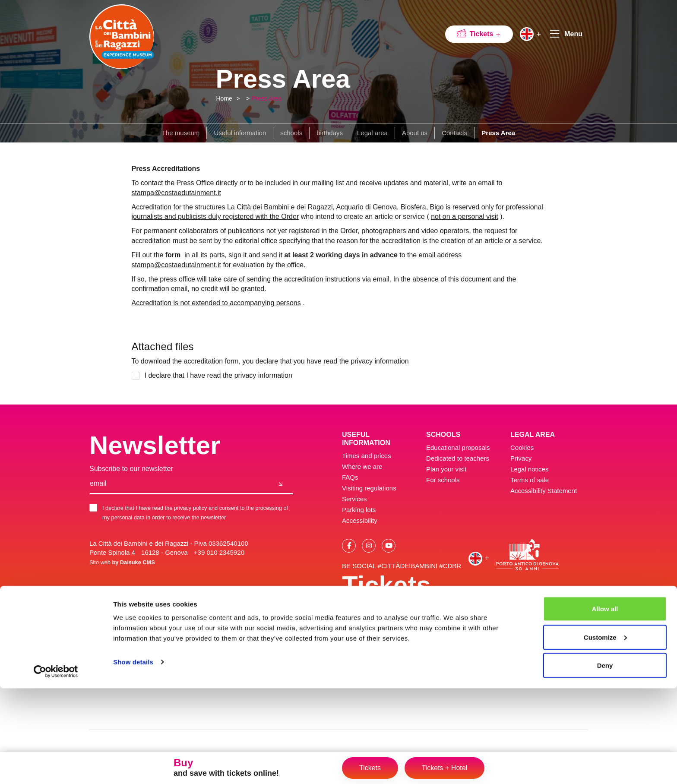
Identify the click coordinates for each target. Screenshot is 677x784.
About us (415, 133)
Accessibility (360, 520)
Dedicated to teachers (458, 458)
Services (354, 499)
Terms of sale (530, 480)
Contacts (454, 133)
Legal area (372, 133)
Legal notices (529, 469)
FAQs (350, 477)
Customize (605, 733)
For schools (443, 480)
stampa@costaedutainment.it (176, 193)
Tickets (486, 34)
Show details (133, 757)
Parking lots (359, 510)
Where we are (362, 466)
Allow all (605, 704)
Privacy (521, 458)
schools (291, 133)
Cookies (522, 447)
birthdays (330, 133)
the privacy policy (186, 508)
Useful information (240, 133)
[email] (179, 484)
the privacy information (258, 375)
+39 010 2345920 (219, 552)
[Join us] (281, 484)
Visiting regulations (369, 488)
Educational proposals (458, 447)
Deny (605, 761)
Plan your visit (446, 469)
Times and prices (367, 456)
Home (224, 98)
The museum (181, 133)
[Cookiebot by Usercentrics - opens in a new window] (56, 767)
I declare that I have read (214, 376)
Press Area (266, 98)
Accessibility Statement (544, 491)
